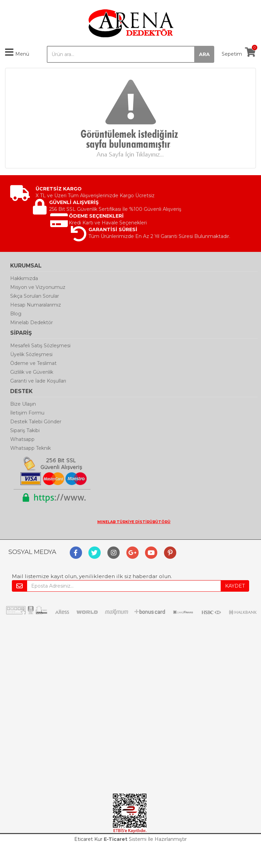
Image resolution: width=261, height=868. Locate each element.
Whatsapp (22, 439)
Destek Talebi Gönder (36, 422)
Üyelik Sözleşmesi (31, 354)
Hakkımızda (24, 278)
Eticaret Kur (88, 839)
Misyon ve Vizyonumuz (38, 287)
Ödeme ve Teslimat (33, 363)
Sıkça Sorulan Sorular (35, 296)
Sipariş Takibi (25, 430)
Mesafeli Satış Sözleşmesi (40, 346)
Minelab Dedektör (32, 322)
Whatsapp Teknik (31, 448)
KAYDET (235, 586)
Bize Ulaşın (23, 404)
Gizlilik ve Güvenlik (32, 372)
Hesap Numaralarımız (36, 305)
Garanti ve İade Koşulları (38, 381)
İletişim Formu (27, 413)
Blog (16, 314)
